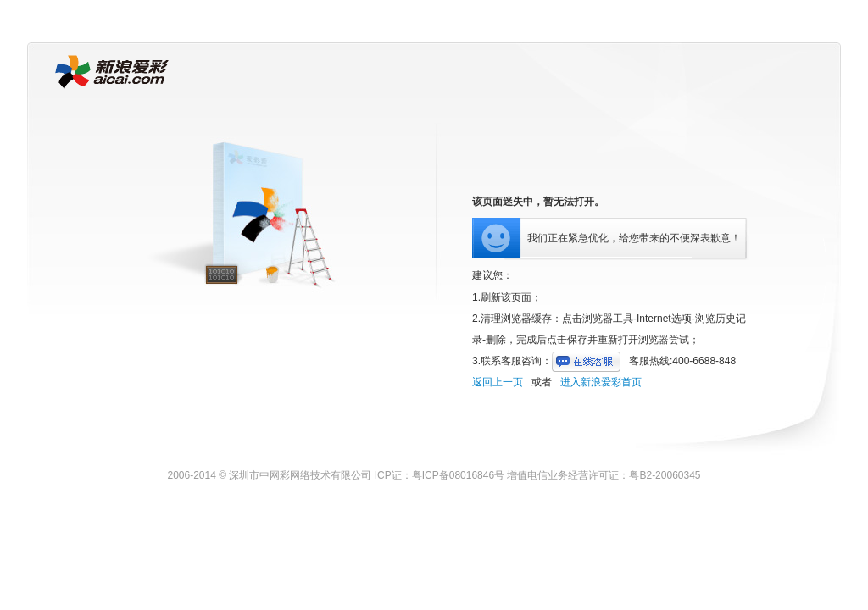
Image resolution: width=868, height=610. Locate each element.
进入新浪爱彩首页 (601, 382)
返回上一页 (498, 382)
